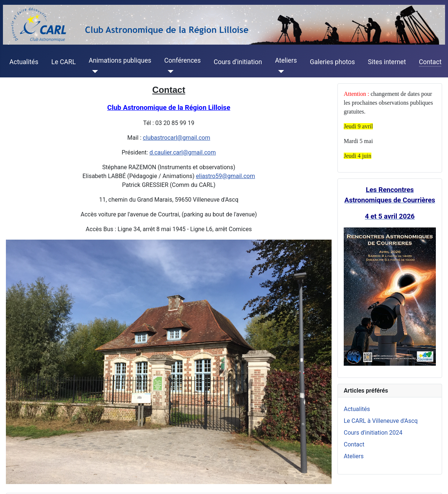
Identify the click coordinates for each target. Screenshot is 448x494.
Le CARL (63, 62)
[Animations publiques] (93, 72)
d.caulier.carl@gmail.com (183, 152)
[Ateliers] (279, 72)
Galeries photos (332, 62)
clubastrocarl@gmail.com (177, 138)
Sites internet (387, 62)
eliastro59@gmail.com (225, 176)
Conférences (183, 60)
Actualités (24, 62)
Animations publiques (120, 60)
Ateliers (286, 60)
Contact (430, 62)
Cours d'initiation (238, 62)
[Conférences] (169, 72)
